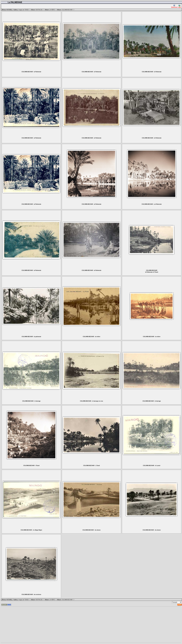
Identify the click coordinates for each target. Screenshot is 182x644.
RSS (180, 605)
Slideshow (174, 6)
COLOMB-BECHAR (68, 10)
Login (179, 6)
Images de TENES (25, 10)
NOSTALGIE (40, 10)
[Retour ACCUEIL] (7, 10)
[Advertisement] (72, 625)
